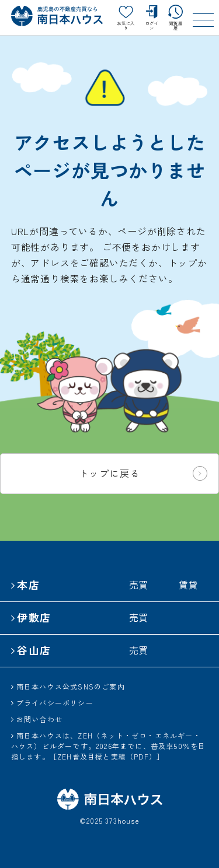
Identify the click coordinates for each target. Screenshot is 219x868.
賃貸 (189, 584)
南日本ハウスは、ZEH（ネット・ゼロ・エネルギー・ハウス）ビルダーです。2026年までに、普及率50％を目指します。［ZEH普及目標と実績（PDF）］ (109, 746)
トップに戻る (143, 473)
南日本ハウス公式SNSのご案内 (71, 686)
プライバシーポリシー (55, 703)
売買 (139, 584)
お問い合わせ (39, 719)
